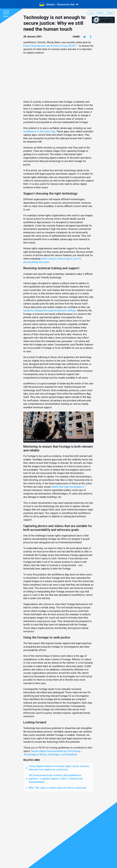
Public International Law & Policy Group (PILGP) (50, 46)
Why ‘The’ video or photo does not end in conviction (58, 788)
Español (100, 13)
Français (110, 13)
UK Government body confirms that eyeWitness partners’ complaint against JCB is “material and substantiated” (56, 779)
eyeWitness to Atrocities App (39, 131)
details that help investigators (68, 487)
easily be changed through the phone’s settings (50, 310)
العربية (92, 13)
